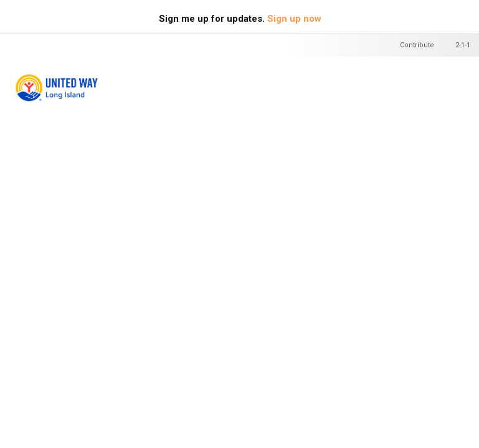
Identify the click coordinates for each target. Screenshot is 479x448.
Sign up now (294, 19)
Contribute (417, 45)
